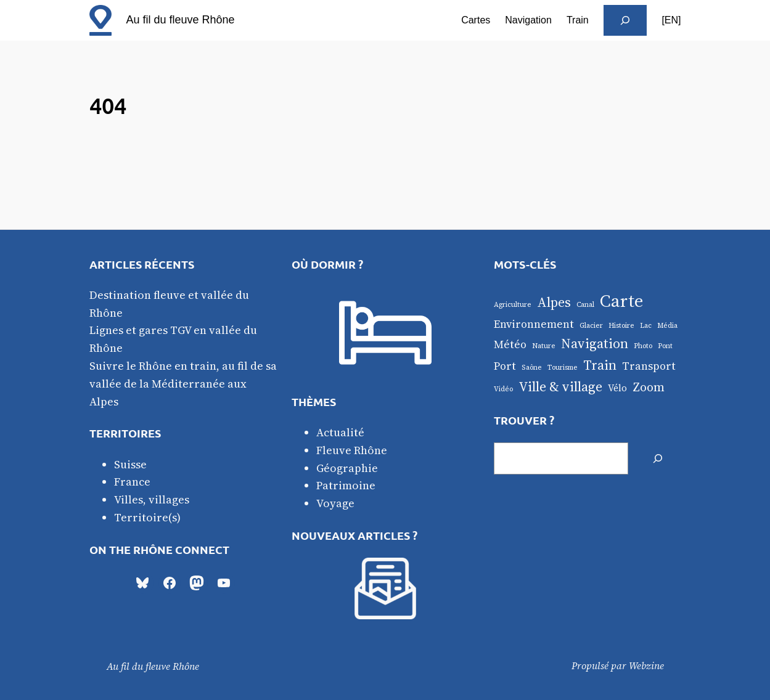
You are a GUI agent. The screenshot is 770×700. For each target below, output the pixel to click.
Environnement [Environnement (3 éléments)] (534, 324)
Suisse (130, 464)
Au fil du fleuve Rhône (181, 20)
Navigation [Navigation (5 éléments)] (595, 343)
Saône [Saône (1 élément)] (532, 368)
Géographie (347, 468)
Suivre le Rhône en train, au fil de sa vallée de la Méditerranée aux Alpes (183, 384)
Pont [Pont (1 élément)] (665, 346)
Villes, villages (152, 499)
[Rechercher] (658, 458)
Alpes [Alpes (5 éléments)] (554, 302)
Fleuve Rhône (352, 450)
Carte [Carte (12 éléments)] (621, 301)
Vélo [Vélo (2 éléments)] (617, 388)
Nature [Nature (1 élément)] (544, 346)
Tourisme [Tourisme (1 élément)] (563, 368)
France (132, 482)
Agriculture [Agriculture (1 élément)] (513, 305)
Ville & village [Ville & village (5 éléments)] (560, 386)
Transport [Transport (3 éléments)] (649, 366)
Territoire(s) (147, 517)
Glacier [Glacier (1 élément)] (591, 326)
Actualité (340, 432)
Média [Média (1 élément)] (667, 326)
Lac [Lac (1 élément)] (646, 326)
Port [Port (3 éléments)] (505, 366)
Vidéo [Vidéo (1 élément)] (503, 389)
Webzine (646, 665)
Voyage (335, 503)
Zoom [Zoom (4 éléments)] (649, 387)
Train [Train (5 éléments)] (600, 365)
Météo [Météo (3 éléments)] (510, 344)
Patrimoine (346, 485)
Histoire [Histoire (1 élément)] (621, 326)
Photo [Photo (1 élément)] (643, 346)
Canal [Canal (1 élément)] (585, 305)
